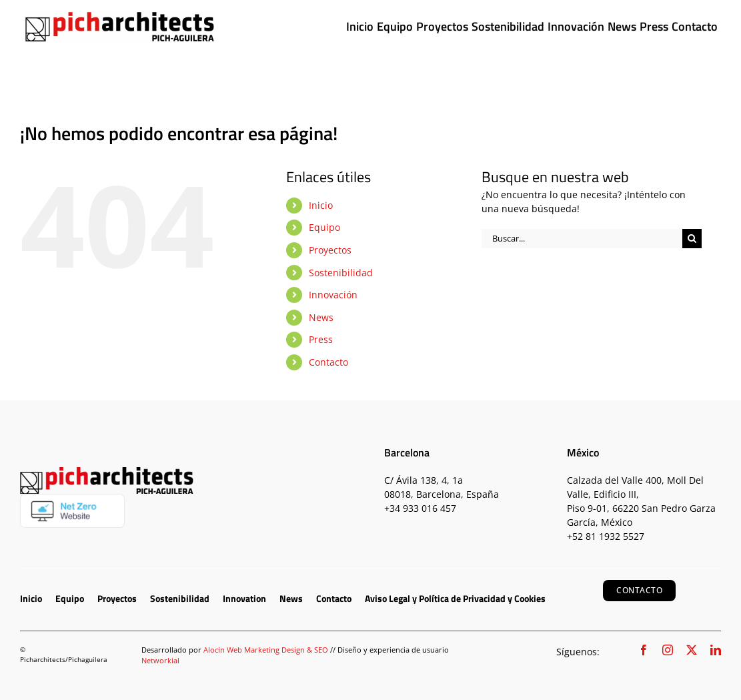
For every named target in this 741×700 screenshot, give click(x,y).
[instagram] (668, 650)
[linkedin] (716, 650)
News (321, 317)
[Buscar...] (582, 239)
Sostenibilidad (341, 273)
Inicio (321, 205)
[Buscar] (692, 239)
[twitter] (692, 650)
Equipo (324, 227)
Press (321, 339)
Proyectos (330, 250)
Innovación (333, 295)
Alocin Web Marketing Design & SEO (266, 650)
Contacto (328, 362)
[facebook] (644, 650)
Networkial (160, 660)
